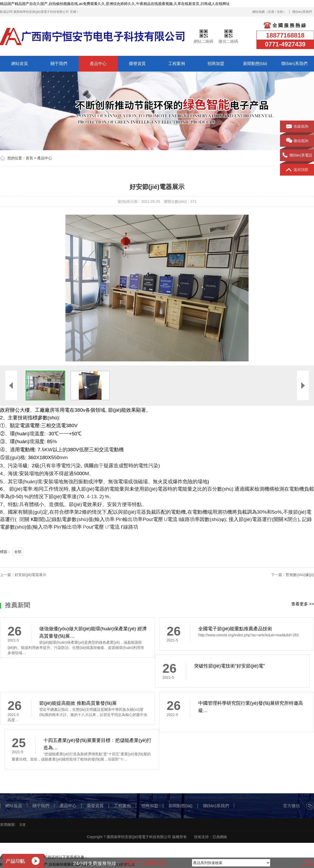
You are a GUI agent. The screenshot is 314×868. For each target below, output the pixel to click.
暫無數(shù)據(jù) (300, 575)
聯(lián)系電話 (297, 155)
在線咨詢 (297, 127)
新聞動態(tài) (255, 64)
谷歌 (280, 12)
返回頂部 (297, 170)
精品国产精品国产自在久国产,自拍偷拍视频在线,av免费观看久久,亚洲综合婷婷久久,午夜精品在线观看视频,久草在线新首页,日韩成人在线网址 (115, 4)
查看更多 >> (303, 604)
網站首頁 (20, 64)
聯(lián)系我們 (302, 12)
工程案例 (177, 64)
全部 (18, 552)
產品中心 (98, 64)
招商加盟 (216, 64)
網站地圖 (259, 12)
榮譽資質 (137, 64)
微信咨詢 (297, 141)
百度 (271, 12)
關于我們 (59, 64)
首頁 (29, 158)
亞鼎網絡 (220, 837)
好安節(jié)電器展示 (30, 575)
